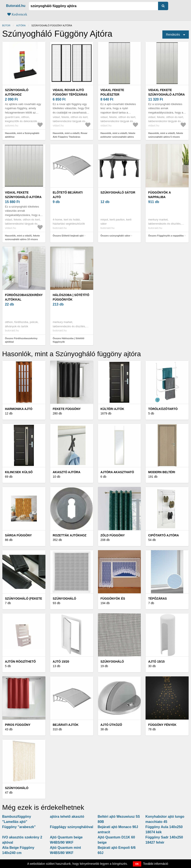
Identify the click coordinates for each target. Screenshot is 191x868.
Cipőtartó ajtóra (163, 535)
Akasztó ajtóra (67, 472)
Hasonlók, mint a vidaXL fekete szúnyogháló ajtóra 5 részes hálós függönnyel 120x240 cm (166, 137)
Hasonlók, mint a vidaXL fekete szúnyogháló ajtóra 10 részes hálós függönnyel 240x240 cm (22, 239)
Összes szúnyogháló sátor (116, 236)
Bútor (6, 25)
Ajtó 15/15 (156, 662)
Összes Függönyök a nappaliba (166, 236)
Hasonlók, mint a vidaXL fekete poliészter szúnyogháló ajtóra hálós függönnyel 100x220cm (118, 137)
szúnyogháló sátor (118, 192)
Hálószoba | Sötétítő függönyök (71, 297)
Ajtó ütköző (111, 725)
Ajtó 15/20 (61, 662)
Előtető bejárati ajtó (68, 195)
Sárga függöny (18, 535)
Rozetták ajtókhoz (70, 535)
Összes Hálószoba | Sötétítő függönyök (69, 340)
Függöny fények (162, 725)
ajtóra (21, 25)
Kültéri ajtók (112, 409)
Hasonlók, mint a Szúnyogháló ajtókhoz (22, 135)
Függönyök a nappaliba (159, 195)
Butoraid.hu (16, 6)
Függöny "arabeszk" (19, 827)
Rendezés (173, 35)
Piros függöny (18, 725)
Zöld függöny (113, 535)
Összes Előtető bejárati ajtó (68, 236)
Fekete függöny (67, 409)
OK (137, 864)
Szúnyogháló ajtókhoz (17, 92)
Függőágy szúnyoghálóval (72, 827)
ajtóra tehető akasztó (67, 817)
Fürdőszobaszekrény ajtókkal (24, 297)
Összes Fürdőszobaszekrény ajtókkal (21, 340)
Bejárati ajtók (66, 725)
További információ (156, 864)
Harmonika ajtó (19, 409)
